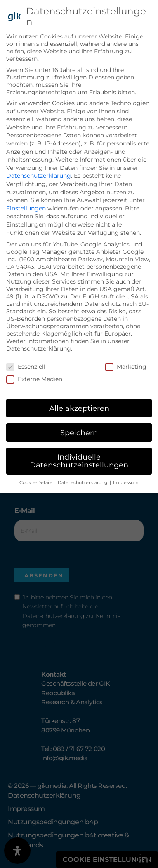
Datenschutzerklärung (39, 176)
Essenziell (26, 367)
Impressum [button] (126, 483)
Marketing (126, 367)
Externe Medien (34, 379)
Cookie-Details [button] (37, 483)
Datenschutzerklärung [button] (83, 483)
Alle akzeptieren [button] (79, 408)
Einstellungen (26, 208)
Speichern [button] (79, 433)
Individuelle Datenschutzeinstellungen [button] (79, 461)
